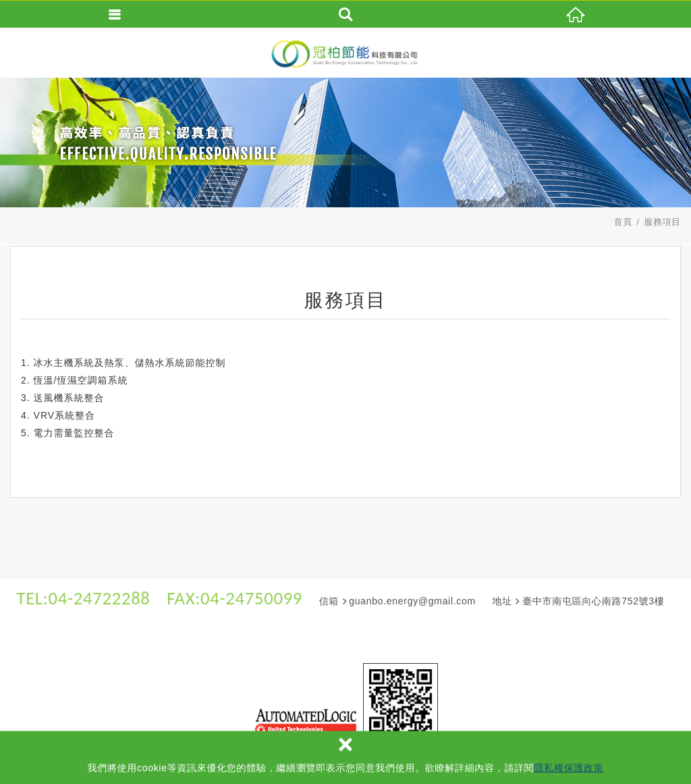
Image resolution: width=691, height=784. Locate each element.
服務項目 (662, 222)
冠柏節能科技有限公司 (345, 53)
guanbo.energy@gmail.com (412, 601)
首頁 (623, 222)
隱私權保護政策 (569, 768)
